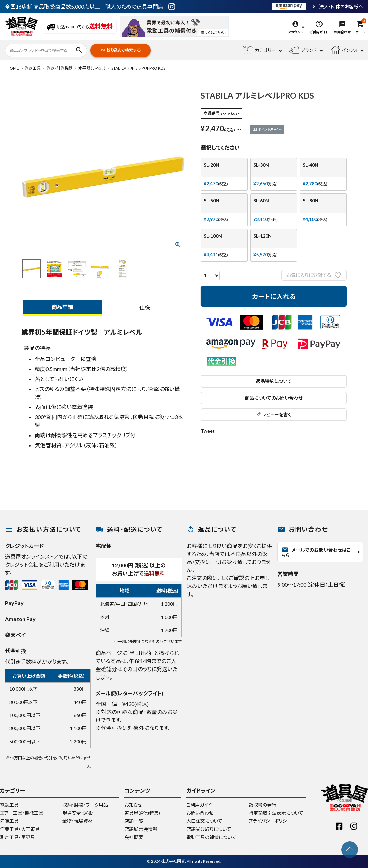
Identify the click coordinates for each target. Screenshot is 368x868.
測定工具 (33, 68)
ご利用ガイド (199, 805)
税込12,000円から (80, 27)
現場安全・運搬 (77, 813)
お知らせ (133, 805)
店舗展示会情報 (141, 829)
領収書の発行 (262, 805)
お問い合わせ (200, 813)
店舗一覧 (134, 821)
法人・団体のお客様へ (341, 7)
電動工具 (9, 805)
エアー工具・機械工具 (22, 813)
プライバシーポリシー (270, 821)
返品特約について (274, 381)
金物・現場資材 (77, 821)
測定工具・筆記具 (18, 837)
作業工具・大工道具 (20, 829)
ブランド (303, 50)
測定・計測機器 (60, 68)
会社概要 (134, 837)
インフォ (344, 50)
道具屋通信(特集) (142, 813)
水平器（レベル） (92, 68)
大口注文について (204, 821)
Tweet (208, 431)
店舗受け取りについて (209, 829)
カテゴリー (259, 50)
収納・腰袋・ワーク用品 (85, 805)
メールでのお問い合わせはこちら (316, 552)
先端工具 (9, 821)
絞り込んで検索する (120, 50)
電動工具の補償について (211, 837)
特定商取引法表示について (276, 813)
